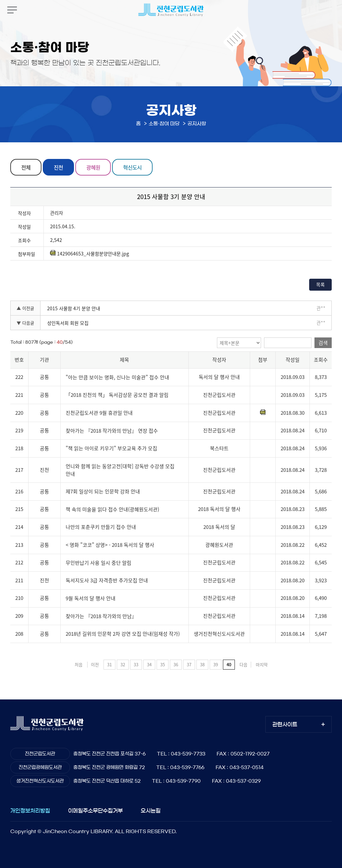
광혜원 (93, 167)
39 (216, 664)
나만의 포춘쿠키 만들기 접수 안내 (101, 527)
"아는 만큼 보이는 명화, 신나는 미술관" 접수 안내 (117, 377)
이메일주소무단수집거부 (95, 811)
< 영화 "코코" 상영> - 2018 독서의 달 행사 (110, 545)
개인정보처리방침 (30, 811)
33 (136, 664)
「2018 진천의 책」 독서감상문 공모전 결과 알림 (117, 395)
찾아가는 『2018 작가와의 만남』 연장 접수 (112, 431)
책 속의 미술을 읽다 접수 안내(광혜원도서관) (112, 509)
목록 (320, 284)
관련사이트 (285, 724)
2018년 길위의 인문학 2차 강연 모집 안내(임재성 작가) (123, 634)
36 (176, 664)
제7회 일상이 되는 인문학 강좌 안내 (103, 491)
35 (163, 664)
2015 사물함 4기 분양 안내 (74, 308)
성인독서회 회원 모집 (68, 323)
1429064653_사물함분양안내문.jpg (90, 253)
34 (149, 664)
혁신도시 (132, 167)
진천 (58, 167)
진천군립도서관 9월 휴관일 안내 (99, 413)
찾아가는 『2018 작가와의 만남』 (101, 616)
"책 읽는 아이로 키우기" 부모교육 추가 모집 (111, 448)
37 (189, 664)
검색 (323, 343)
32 (123, 664)
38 (202, 664)
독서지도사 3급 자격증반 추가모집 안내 (107, 580)
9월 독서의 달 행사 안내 (91, 598)
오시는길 (151, 811)
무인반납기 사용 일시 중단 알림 (99, 563)
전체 (26, 167)
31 (109, 664)
